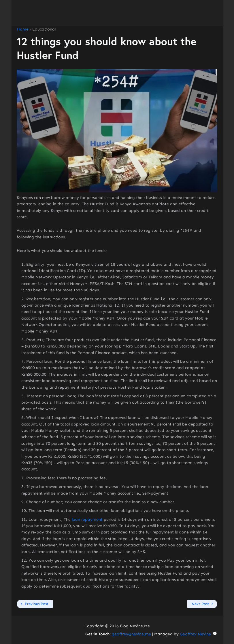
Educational (44, 29)
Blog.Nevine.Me (135, 626)
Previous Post (37, 604)
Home (23, 29)
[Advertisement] (117, 13)
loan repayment (87, 519)
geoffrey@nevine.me (131, 634)
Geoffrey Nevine (199, 634)
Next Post (200, 604)
